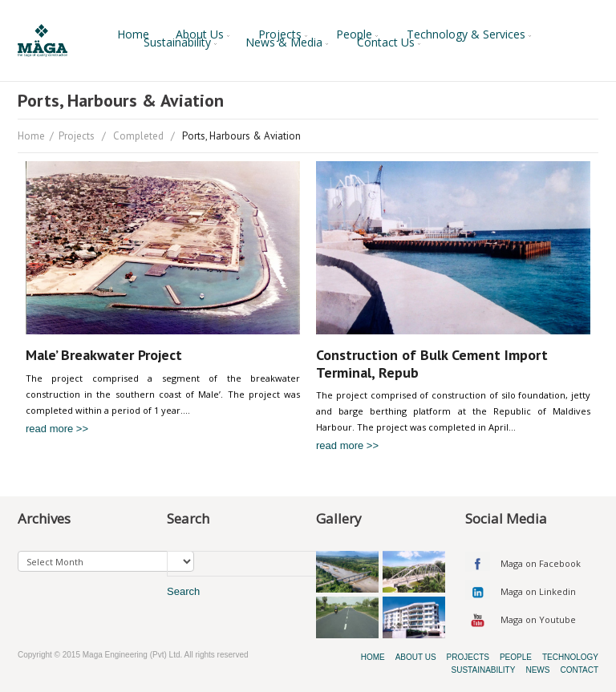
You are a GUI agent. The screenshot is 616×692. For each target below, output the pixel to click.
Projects (284, 34)
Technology (570, 657)
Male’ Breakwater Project (104, 355)
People (358, 34)
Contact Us (390, 42)
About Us (204, 34)
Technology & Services (470, 34)
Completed (138, 136)
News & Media (288, 42)
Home (133, 34)
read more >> (57, 429)
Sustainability (181, 42)
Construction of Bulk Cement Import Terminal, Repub (432, 364)
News (537, 670)
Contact (579, 670)
